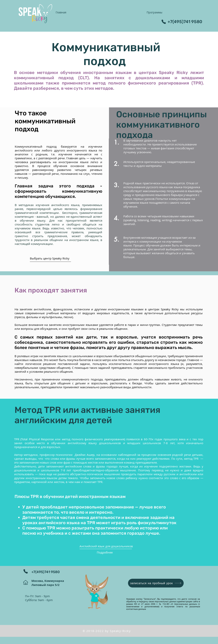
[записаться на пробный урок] (156, 583)
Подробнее (105, 552)
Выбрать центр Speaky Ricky (50, 258)
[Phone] (164, 22)
